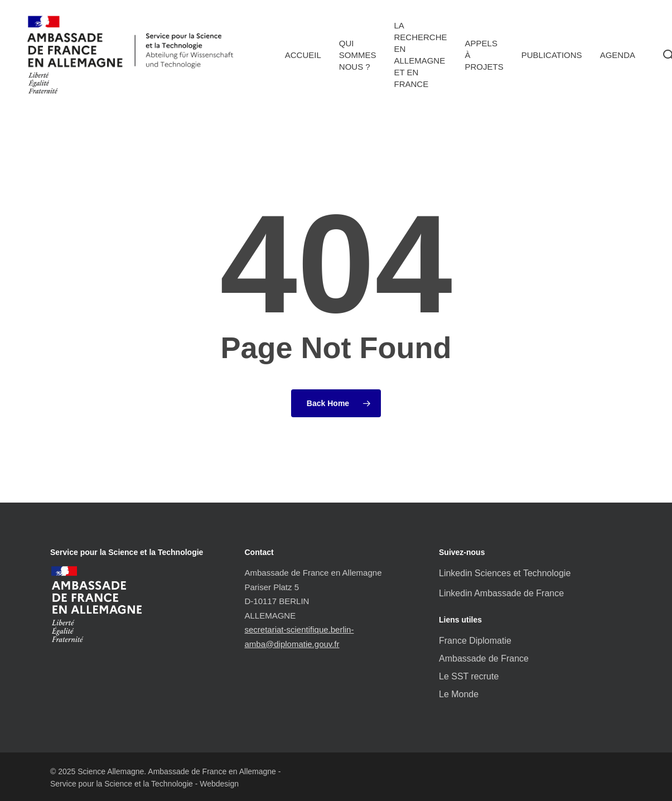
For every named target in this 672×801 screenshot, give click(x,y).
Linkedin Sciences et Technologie (505, 573)
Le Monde (459, 694)
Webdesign (219, 784)
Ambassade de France (484, 658)
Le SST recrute (469, 676)
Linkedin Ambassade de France (501, 593)
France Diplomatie (475, 641)
